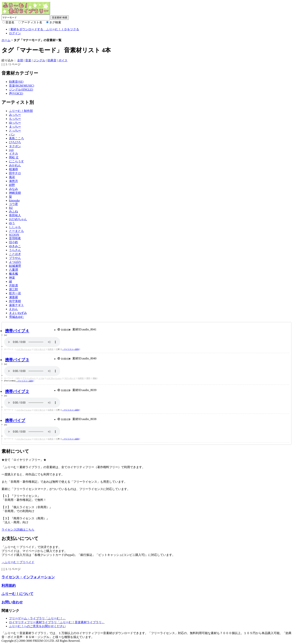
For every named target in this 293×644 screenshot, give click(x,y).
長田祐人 (15, 215)
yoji (11, 150)
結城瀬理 (15, 266)
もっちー (15, 119)
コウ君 (13, 204)
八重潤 (13, 270)
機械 (95, 378)
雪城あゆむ (16, 317)
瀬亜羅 (13, 297)
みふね (13, 211)
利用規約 (9, 586)
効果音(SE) (16, 82)
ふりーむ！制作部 (21, 111)
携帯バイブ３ (17, 360)
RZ (11, 208)
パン (12, 134)
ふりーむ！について (17, 594)
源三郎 (13, 289)
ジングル (39, 60)
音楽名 (10, 22)
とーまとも (16, 231)
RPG (18, 378)
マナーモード (40, 349)
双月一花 (15, 293)
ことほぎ (15, 254)
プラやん (15, 258)
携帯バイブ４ (17, 331)
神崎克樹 (15, 193)
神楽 (12, 278)
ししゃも (15, 227)
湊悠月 (13, 181)
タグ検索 (55, 22)
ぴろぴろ (15, 142)
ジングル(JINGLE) (21, 90)
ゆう (12, 223)
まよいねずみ (18, 313)
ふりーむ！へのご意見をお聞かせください (37, 626)
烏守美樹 (15, 301)
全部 (20, 60)
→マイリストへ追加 (70, 349)
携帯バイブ (15, 420)
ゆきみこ (15, 246)
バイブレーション (24, 349)
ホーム (6, 40)
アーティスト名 (32, 22)
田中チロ (15, 173)
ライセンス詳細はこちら (18, 530)
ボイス (63, 60)
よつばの (15, 262)
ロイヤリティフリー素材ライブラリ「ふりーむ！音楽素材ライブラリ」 (57, 622)
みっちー (15, 115)
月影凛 (13, 285)
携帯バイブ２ (17, 391)
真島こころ (16, 138)
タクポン (15, 146)
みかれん (15, 165)
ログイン (15, 33)
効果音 (52, 60)
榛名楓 (13, 274)
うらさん (15, 250)
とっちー (15, 131)
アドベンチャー (29, 378)
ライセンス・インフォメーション (28, 577)
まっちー (15, 127)
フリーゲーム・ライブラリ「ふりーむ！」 (37, 618)
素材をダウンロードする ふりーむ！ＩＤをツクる (45, 29)
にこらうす (16, 161)
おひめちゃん (18, 219)
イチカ (13, 154)
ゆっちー (15, 123)
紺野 (12, 185)
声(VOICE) (16, 93)
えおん (13, 309)
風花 (12, 177)
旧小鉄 (13, 242)
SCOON (14, 235)
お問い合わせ (12, 602)
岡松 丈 (14, 157)
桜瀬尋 (13, 169)
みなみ (13, 189)
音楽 (28, 60)
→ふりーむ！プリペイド (18, 562)
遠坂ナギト (16, 305)
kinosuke (14, 200)
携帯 (58, 349)
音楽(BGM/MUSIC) (21, 86)
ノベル (41, 378)
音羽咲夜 (15, 238)
